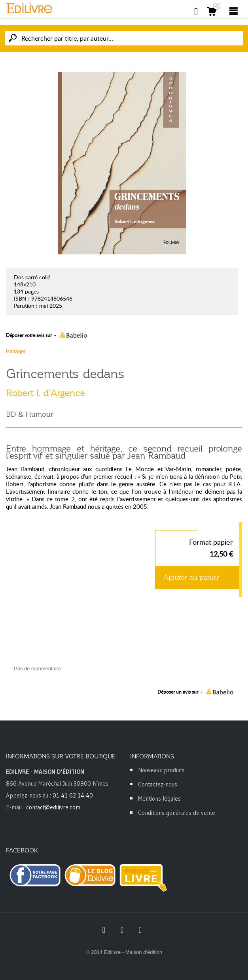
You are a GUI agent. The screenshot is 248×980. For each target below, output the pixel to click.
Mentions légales (159, 798)
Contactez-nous (158, 784)
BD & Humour (29, 414)
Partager (16, 351)
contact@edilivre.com (53, 807)
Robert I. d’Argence (45, 393)
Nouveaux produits (161, 770)
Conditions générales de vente (177, 813)
